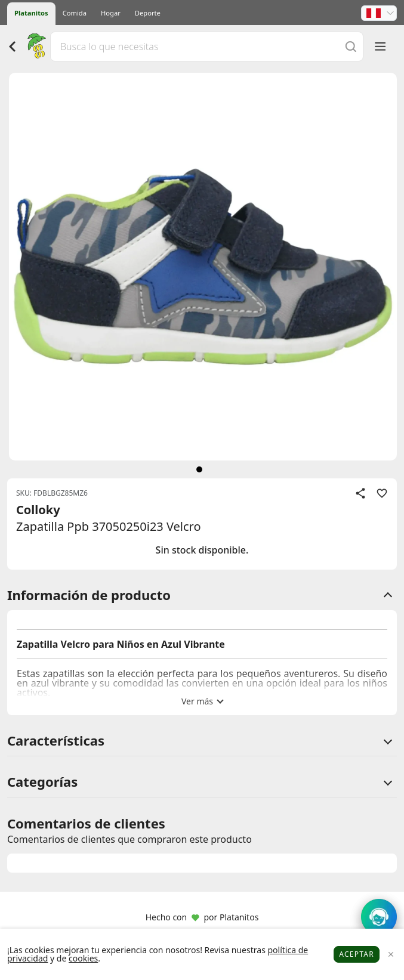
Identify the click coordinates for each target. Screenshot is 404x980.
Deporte (148, 13)
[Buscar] (351, 46)
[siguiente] (199, 469)
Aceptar (357, 954)
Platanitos (31, 13)
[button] (379, 13)
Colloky (38, 510)
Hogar (111, 13)
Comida (75, 13)
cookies (83, 958)
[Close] (391, 955)
